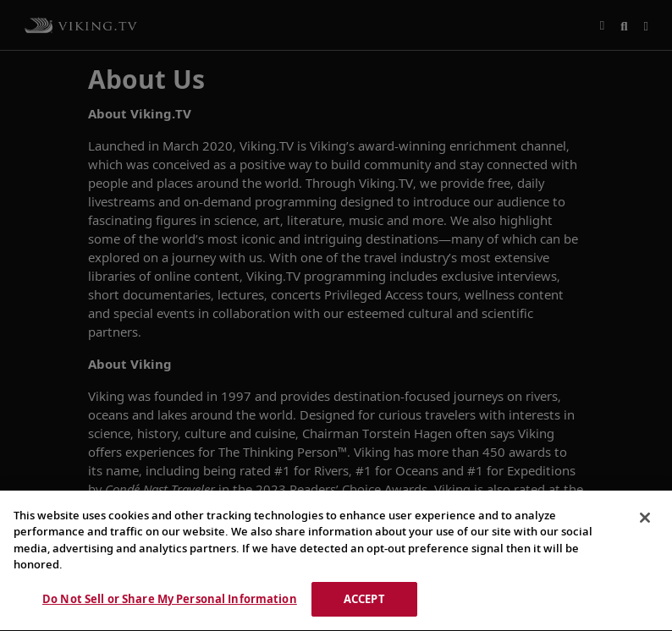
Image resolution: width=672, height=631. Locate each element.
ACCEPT (364, 601)
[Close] (645, 520)
